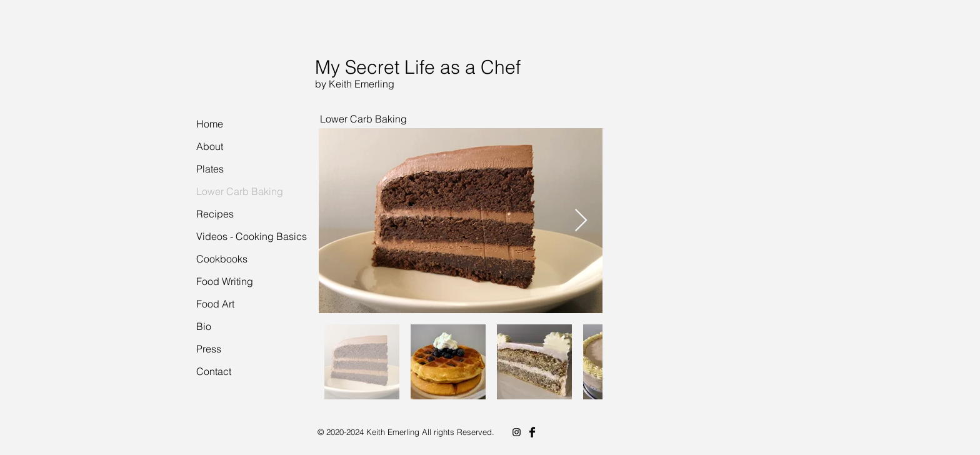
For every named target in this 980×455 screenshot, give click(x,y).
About (210, 146)
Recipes (215, 214)
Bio (204, 326)
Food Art (215, 304)
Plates (210, 169)
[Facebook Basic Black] (532, 432)
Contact (214, 371)
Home (210, 124)
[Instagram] (517, 432)
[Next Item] (581, 221)
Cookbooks (222, 259)
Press (209, 349)
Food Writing (225, 281)
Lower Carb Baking (240, 191)
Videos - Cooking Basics (252, 236)
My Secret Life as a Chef (418, 67)
